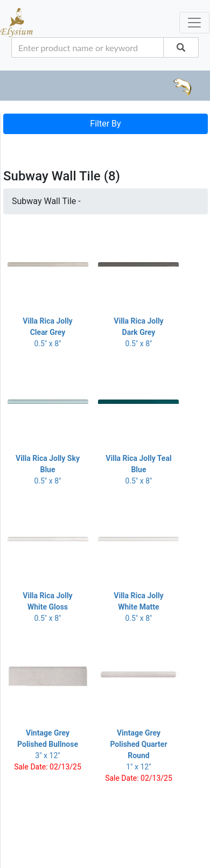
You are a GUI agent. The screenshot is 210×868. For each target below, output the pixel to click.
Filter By (105, 124)
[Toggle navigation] (18, 145)
